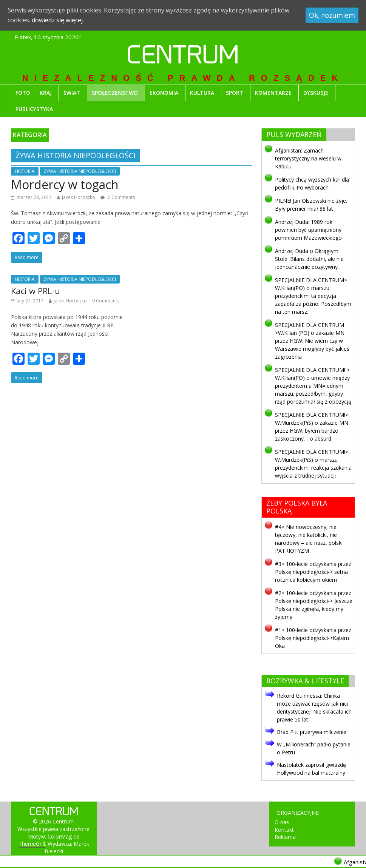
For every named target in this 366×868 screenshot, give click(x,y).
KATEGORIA (30, 135)
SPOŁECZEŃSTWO (115, 93)
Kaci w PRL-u (36, 291)
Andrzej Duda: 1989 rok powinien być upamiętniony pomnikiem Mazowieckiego (308, 230)
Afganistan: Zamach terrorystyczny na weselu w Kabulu (308, 158)
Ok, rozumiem (332, 15)
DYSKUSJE (316, 93)
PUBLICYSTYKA (34, 109)
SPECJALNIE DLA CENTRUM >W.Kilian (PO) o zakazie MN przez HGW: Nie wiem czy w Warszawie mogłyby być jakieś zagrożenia (312, 341)
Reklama (285, 837)
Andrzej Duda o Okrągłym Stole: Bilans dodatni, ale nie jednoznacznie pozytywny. (309, 259)
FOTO (23, 93)
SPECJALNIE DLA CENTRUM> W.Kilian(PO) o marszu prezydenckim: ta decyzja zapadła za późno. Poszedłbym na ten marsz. (313, 296)
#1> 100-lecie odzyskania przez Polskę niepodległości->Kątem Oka (313, 638)
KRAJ (46, 93)
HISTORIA (25, 171)
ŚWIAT (72, 93)
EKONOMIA (164, 93)
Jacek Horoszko (79, 197)
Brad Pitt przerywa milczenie (312, 732)
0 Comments (106, 301)
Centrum (183, 57)
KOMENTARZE (273, 93)
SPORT (235, 93)
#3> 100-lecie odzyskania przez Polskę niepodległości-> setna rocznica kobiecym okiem (313, 572)
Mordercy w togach (65, 184)
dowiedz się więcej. (58, 20)
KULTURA (202, 93)
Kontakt (284, 830)
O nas (282, 822)
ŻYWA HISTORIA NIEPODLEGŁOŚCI (80, 171)
